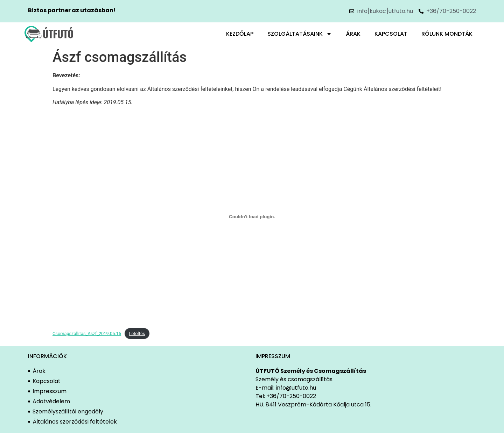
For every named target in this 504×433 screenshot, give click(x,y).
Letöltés (137, 333)
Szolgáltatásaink (300, 34)
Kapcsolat (391, 34)
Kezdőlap (240, 34)
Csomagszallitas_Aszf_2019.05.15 (87, 333)
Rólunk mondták (447, 34)
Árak (353, 34)
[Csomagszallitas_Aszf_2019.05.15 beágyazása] (252, 217)
